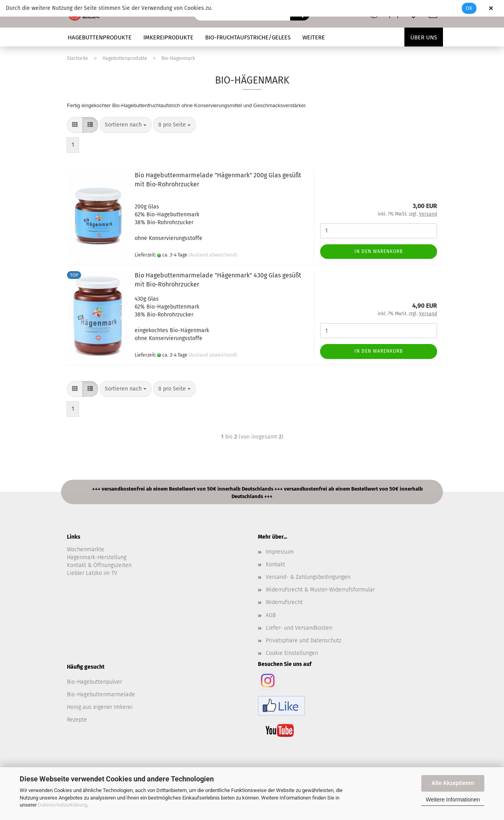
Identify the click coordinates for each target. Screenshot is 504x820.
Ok (469, 8)
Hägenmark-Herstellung (97, 557)
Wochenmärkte (86, 549)
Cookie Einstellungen (292, 653)
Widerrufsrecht (284, 602)
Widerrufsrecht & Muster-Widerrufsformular (320, 590)
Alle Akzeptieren (453, 783)
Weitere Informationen (453, 800)
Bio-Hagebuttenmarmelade (101, 694)
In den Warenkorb (379, 251)
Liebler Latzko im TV (92, 573)
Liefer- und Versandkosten (299, 628)
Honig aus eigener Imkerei (100, 707)
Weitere (314, 37)
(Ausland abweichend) (213, 255)
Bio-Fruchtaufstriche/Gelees (248, 37)
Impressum (280, 552)
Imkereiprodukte (168, 37)
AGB (271, 615)
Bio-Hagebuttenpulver (94, 682)
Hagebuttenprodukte (100, 37)
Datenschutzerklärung (62, 805)
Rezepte (77, 720)
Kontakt (275, 564)
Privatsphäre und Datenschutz (304, 641)
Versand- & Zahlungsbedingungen (308, 577)
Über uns (424, 37)
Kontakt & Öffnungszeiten (99, 565)
